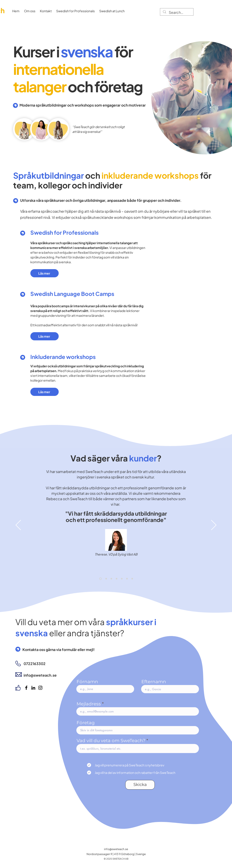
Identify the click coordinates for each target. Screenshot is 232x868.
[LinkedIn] (33, 688)
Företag (86, 723)
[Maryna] (127, 579)
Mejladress (89, 704)
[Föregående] (18, 525)
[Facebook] (26, 688)
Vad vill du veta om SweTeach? (111, 741)
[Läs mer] (45, 273)
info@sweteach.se (116, 849)
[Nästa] (214, 525)
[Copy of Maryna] (132, 579)
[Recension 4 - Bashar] (111, 579)
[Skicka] (140, 785)
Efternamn (154, 682)
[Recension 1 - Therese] (100, 579)
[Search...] (176, 12)
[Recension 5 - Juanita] (117, 579)
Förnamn (87, 682)
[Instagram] (40, 688)
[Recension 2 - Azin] (106, 579)
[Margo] (122, 579)
